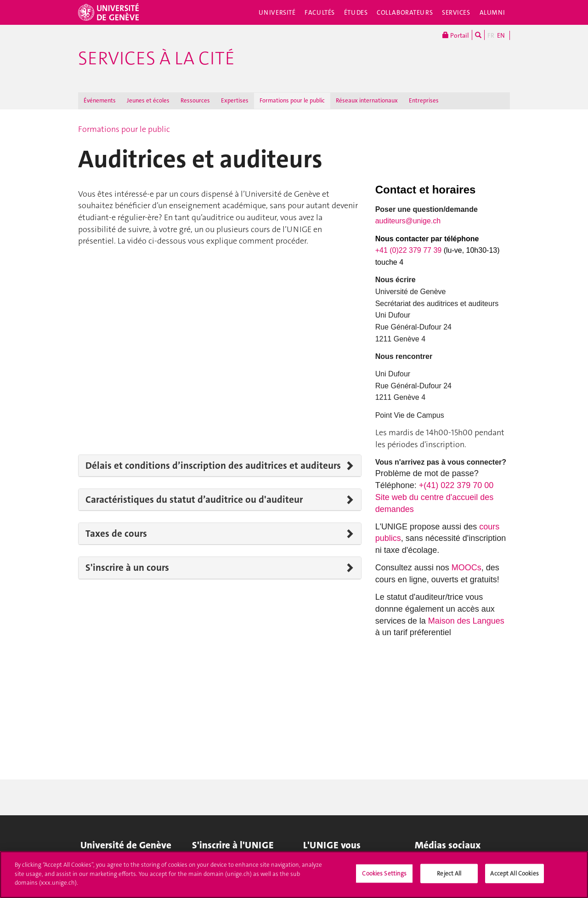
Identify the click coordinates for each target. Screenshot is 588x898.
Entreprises (424, 100)
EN (501, 35)
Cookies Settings (384, 873)
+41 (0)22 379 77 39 (410, 250)
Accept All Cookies (514, 873)
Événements (100, 100)
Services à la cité (156, 58)
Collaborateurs (405, 12)
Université (277, 12)
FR (491, 35)
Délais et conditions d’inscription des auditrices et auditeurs (213, 466)
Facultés (320, 12)
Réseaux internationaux (367, 100)
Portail (456, 35)
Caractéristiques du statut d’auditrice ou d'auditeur (194, 500)
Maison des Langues (466, 621)
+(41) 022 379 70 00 (456, 485)
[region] (294, 875)
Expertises (235, 100)
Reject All (449, 873)
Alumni (492, 12)
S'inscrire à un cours (127, 568)
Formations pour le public (292, 100)
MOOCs (466, 568)
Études (356, 12)
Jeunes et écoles (148, 100)
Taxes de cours (116, 534)
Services (456, 12)
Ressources (195, 100)
